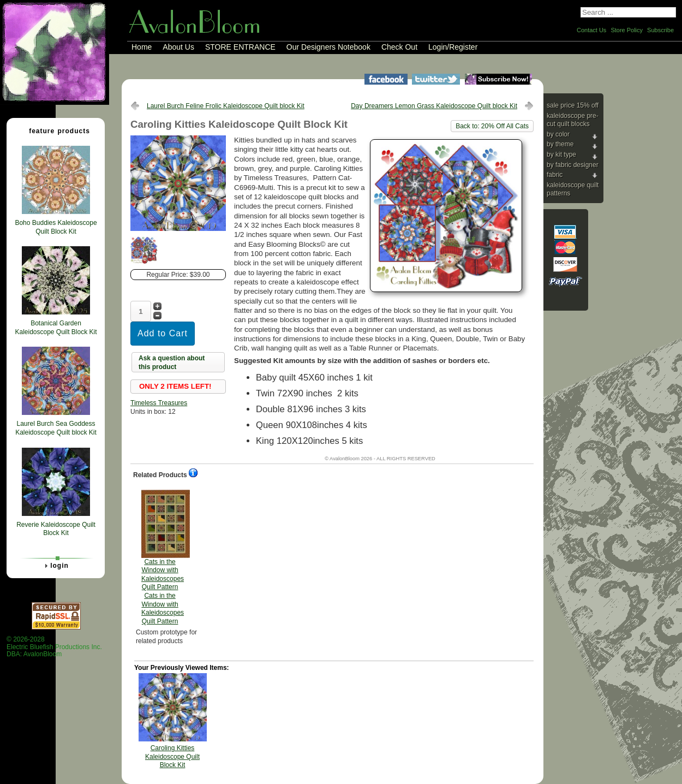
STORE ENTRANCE (240, 47)
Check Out (399, 47)
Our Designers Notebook (328, 47)
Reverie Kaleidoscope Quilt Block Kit (56, 529)
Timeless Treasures (159, 403)
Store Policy (627, 30)
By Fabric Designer (573, 165)
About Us (178, 47)
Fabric (555, 175)
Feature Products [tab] (55, 130)
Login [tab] (55, 566)
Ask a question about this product (172, 363)
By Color (558, 134)
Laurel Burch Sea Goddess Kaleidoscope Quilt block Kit (56, 428)
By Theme (560, 144)
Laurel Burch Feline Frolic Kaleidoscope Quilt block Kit (226, 106)
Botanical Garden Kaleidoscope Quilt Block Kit (56, 328)
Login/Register (453, 47)
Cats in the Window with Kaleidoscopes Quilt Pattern (163, 557)
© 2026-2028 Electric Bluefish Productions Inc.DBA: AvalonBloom (54, 647)
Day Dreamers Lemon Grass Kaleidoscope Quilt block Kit (434, 106)
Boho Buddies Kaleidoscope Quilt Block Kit (56, 227)
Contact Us (591, 30)
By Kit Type (561, 155)
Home (142, 47)
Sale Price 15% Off (573, 105)
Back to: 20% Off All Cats (492, 126)
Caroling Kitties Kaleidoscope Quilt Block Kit (172, 756)
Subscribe (660, 30)
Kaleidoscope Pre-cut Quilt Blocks (573, 120)
